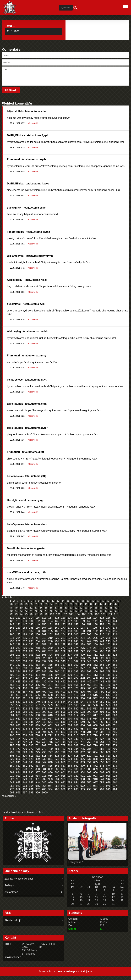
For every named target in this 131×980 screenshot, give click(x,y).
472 (38, 692)
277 (96, 652)
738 (108, 743)
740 (12, 746)
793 (25, 756)
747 (57, 746)
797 (51, 756)
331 (115, 662)
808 (12, 760)
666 (83, 729)
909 (115, 776)
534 (108, 702)
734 (83, 743)
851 (70, 766)
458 (57, 689)
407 (57, 679)
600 (96, 716)
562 (70, 709)
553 (12, 709)
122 (83, 622)
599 (89, 716)
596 (70, 716)
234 (38, 645)
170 (63, 632)
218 (44, 642)
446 (89, 685)
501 (115, 696)
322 (57, 662)
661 (51, 729)
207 (83, 638)
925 (108, 780)
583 (96, 712)
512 (76, 699)
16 (73, 605)
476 (63, 692)
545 (70, 706)
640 (25, 726)
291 (76, 655)
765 (63, 749)
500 (108, 696)
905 (89, 776)
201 (44, 638)
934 (57, 783)
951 (57, 786)
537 (18, 706)
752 (89, 746)
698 (70, 736)
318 (31, 662)
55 (46, 612)
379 (96, 672)
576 (51, 712)
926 (115, 780)
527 (63, 702)
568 (108, 709)
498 (96, 696)
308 (76, 659)
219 (51, 642)
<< (73, 884)
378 (89, 672)
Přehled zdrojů (13, 924)
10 (43, 605)
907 (102, 776)
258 (83, 648)
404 (38, 679)
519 (12, 702)
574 (38, 712)
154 (70, 628)
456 (44, 689)
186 (57, 635)
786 (89, 753)
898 (44, 776)
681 (70, 733)
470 (25, 692)
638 (12, 726)
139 (83, 625)
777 (31, 753)
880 (38, 773)
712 (51, 739)
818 (76, 760)
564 (83, 709)
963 (25, 790)
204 (63, 638)
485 (12, 696)
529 (76, 702)
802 (83, 756)
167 (44, 632)
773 (115, 749)
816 (63, 760)
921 (83, 780)
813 (44, 760)
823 (108, 760)
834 (70, 763)
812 (38, 760)
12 (53, 605)
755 (108, 746)
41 (86, 608)
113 (25, 622)
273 (70, 652)
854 (89, 766)
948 (38, 786)
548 (89, 706)
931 (38, 783)
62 (81, 612)
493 (63, 696)
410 (76, 679)
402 (25, 679)
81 (66, 615)
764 (57, 749)
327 (89, 662)
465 (102, 689)
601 (102, 716)
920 (76, 780)
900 (57, 776)
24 (113, 605)
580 (76, 712)
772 (108, 749)
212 (115, 638)
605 (18, 719)
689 (12, 736)
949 (44, 786)
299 (18, 659)
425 (63, 682)
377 (83, 672)
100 (52, 618)
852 (76, 766)
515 (96, 699)
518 (115, 699)
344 (89, 665)
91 (116, 615)
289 (63, 655)
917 (57, 780)
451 (12, 689)
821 (96, 760)
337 (44, 665)
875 (115, 770)
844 (25, 766)
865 (51, 770)
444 (76, 685)
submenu (30, 816)
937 (76, 783)
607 (31, 719)
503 (18, 699)
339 (57, 665)
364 (108, 669)
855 (96, 766)
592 (44, 716)
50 (21, 612)
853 (83, 766)
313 (108, 659)
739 (115, 743)
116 (44, 622)
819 (83, 760)
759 (25, 749)
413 (96, 679)
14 (63, 605)
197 (18, 638)
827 (25, 763)
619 (108, 719)
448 (102, 685)
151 (51, 628)
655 (12, 729)
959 (108, 786)
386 (31, 675)
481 (96, 692)
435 (18, 685)
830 (44, 763)
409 (70, 679)
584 (102, 712)
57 (56, 612)
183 (38, 635)
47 (116, 608)
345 (96, 665)
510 (63, 699)
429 (89, 682)
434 (12, 685)
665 (76, 729)
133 (44, 625)
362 (96, 669)
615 (83, 719)
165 (31, 632)
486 (18, 696)
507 (44, 699)
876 (12, 773)
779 (44, 753)
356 (57, 669)
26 (11, 608)
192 (96, 635)
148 (31, 628)
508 (51, 699)
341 (70, 665)
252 (44, 648)
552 (115, 706)
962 (18, 790)
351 (25, 669)
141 (96, 625)
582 (89, 712)
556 (31, 709)
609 (44, 719)
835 (76, 763)
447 (96, 685)
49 (16, 612)
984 (51, 793)
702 (96, 736)
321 (51, 662)
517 (108, 699)
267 (31, 652)
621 (12, 723)
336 (38, 665)
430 (96, 682)
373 (57, 672)
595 (63, 716)
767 (76, 749)
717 (83, 739)
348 (115, 665)
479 (83, 692)
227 (102, 642)
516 (102, 699)
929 (25, 783)
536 (12, 706)
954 (76, 786)
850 (63, 766)
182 (31, 635)
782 (63, 753)
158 (96, 628)
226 (96, 642)
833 (63, 763)
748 (63, 746)
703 (102, 736)
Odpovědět (33, 127)
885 (70, 773)
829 (38, 763)
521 (25, 702)
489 (38, 696)
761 (38, 749)
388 (44, 675)
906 (96, 776)
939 (89, 783)
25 (118, 605)
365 (115, 669)
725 (25, 743)
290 (70, 655)
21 (98, 605)
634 (96, 723)
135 (57, 625)
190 (83, 635)
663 (63, 729)
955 (83, 786)
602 (108, 716)
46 (111, 608)
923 (96, 780)
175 (96, 632)
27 (16, 608)
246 (115, 645)
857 (108, 766)
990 (89, 793)
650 (89, 726)
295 (102, 655)
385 (25, 675)
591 (38, 716)
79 (56, 615)
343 (83, 665)
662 (57, 729)
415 (108, 679)
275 (83, 652)
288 (57, 655)
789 (108, 753)
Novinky (16, 816)
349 (12, 669)
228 (108, 642)
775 (18, 753)
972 (83, 790)
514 (89, 699)
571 (18, 712)
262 (108, 648)
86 (91, 615)
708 (25, 739)
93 (16, 618)
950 (51, 786)
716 (76, 739)
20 (93, 605)
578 (63, 712)
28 (21, 608)
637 (115, 723)
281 (12, 655)
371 (44, 672)
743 (31, 746)
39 (76, 608)
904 (83, 776)
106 (90, 618)
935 (63, 783)
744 (38, 746)
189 (76, 635)
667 (89, 729)
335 (31, 665)
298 (12, 659)
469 (18, 692)
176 (102, 632)
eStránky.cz (11, 896)
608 (38, 719)
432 (108, 682)
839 (102, 763)
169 (57, 632)
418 (18, 682)
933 (51, 783)
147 (25, 628)
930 (31, 783)
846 (38, 766)
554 (18, 709)
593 (51, 716)
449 (108, 685)
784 (76, 753)
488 (31, 696)
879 (31, 773)
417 (12, 682)
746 (51, 746)
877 (18, 773)
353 (38, 669)
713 (57, 739)
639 (18, 726)
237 (57, 645)
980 (25, 793)
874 (108, 770)
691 (25, 736)
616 (89, 719)
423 (51, 682)
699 (76, 736)
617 (96, 719)
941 (102, 783)
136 (63, 625)
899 (51, 776)
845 (31, 766)
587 (12, 716)
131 (31, 625)
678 (51, 733)
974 (96, 790)
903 (76, 776)
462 (83, 689)
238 (63, 645)
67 (106, 612)
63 (86, 612)
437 (31, 685)
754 (102, 746)
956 (89, 786)
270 (51, 652)
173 (83, 632)
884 (63, 773)
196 (12, 638)
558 (44, 709)
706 (12, 739)
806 (108, 756)
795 (38, 756)
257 (76, 648)
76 (41, 615)
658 (31, 729)
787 (96, 753)
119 (63, 622)
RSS (90, 975)
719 (96, 739)
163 (18, 632)
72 (21, 615)
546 (76, 706)
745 (44, 746)
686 (102, 733)
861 (25, 770)
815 (57, 760)
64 (91, 612)
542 (51, 706)
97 (36, 618)
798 (57, 756)
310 (89, 659)
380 (102, 672)
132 (38, 625)
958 (102, 786)
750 (76, 746)
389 (51, 675)
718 (89, 739)
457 (51, 689)
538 (25, 706)
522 (31, 702)
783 (70, 753)
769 (89, 749)
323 (63, 662)
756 (115, 746)
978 (12, 793)
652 (102, 726)
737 (102, 743)
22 (103, 605)
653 (108, 726)
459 (63, 689)
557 (38, 709)
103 (71, 618)
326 (83, 662)
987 (70, 793)
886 (76, 773)
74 (31, 615)
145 (12, 628)
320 (44, 662)
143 (108, 625)
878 (25, 773)
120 (70, 622)
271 (57, 652)
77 (46, 615)
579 (70, 712)
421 (38, 682)
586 (115, 712)
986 (63, 793)
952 (63, 786)
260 (96, 648)
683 (83, 733)
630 (70, 723)
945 (18, 786)
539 (31, 706)
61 (76, 612)
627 (51, 723)
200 (38, 638)
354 (44, 669)
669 (102, 729)
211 (108, 638)
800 (70, 756)
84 (81, 615)
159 (102, 628)
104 (78, 618)
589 (25, 716)
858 (115, 766)
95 (26, 618)
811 (31, 760)
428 (83, 682)
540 (38, 706)
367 (18, 672)
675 (31, 733)
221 (63, 642)
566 (96, 709)
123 (89, 622)
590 (31, 716)
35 (56, 608)
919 (70, 780)
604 (12, 719)
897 (38, 776)
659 (38, 729)
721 (108, 739)
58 (61, 612)
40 (81, 608)
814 (51, 760)
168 (51, 632)
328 (96, 662)
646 (63, 726)
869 (76, 770)
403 (31, 679)
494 (70, 696)
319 (38, 662)
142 (102, 625)
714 (63, 739)
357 (63, 669)
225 (89, 642)
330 (108, 662)
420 (31, 682)
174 (89, 632)
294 (96, 655)
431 (102, 682)
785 (83, 753)
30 (31, 608)
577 (57, 712)
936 (70, 783)
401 (18, 679)
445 (83, 685)
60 (71, 612)
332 (12, 665)
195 (115, 635)
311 (96, 659)
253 (51, 648)
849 (57, 766)
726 (31, 743)
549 (96, 706)
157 (89, 628)
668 (96, 729)
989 (83, 793)
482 (102, 692)
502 (12, 699)
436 (25, 685)
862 (31, 770)
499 (102, 696)
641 (31, 726)
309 (83, 659)
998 (31, 796)
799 (63, 756)
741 (18, 746)
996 (18, 796)
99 (46, 618)
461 (76, 689)
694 (44, 736)
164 (25, 632)
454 (31, 689)
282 (18, 655)
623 (25, 723)
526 (57, 702)
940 (96, 783)
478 (76, 692)
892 (115, 773)
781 (57, 753)
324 (70, 662)
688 (115, 733)
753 (96, 746)
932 (44, 783)
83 (76, 615)
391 (63, 675)
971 (76, 790)
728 (44, 743)
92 (11, 618)
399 (115, 675)
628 (57, 723)
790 (115, 753)
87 (96, 615)
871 (89, 770)
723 (12, 743)
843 (18, 766)
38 (71, 608)
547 (83, 706)
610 (51, 719)
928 (18, 783)
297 (115, 655)
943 (115, 783)
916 (51, 780)
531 (89, 702)
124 (96, 622)
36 (61, 608)
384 (18, 675)
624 (31, 723)
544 (63, 706)
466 (108, 689)
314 (115, 659)
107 (97, 618)
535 (115, 702)
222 (70, 642)
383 (12, 675)
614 (76, 719)
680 (63, 733)
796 (44, 756)
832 (57, 763)
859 (12, 770)
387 (38, 675)
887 (83, 773)
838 (96, 763)
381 (108, 672)
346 (102, 665)
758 (18, 749)
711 (44, 739)
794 (31, 756)
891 (108, 773)
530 (83, 702)
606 (25, 719)
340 (63, 665)
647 (70, 726)
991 (96, 793)
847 (44, 766)
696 (57, 736)
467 (115, 689)
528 (70, 702)
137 (70, 625)
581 (83, 712)
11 (48, 605)
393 (76, 675)
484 (115, 692)
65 (96, 612)
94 (21, 618)
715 (70, 739)
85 (86, 615)
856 (102, 766)
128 (12, 625)
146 (18, 628)
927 (12, 783)
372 (51, 672)
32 (41, 608)
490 (44, 696)
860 (18, 770)
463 (89, 689)
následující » (9, 800)
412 (89, 679)
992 (102, 793)
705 (115, 736)
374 (63, 672)
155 (76, 628)
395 (89, 675)
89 (106, 615)
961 (12, 790)
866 (57, 770)
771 (102, 749)
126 (108, 622)
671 (115, 729)
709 (31, 739)
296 (108, 655)
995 (12, 796)
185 (51, 635)
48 (11, 612)
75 (36, 615)
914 (38, 780)
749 (70, 746)
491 (51, 696)
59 (66, 612)
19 (88, 605)
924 (102, 780)
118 (57, 622)
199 (31, 638)
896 (31, 776)
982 (38, 793)
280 (115, 652)
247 (12, 648)
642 (38, 726)
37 (66, 608)
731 (63, 743)
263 (115, 648)
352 (31, 669)
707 (18, 739)
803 (89, 756)
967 (51, 790)
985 (57, 793)
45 (106, 608)
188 (70, 635)
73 (26, 615)
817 (70, 760)
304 (51, 659)
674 (25, 733)
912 (25, 780)
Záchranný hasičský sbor (19, 883)
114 (31, 622)
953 (70, 786)
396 (96, 675)
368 (25, 672)
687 (108, 733)
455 (38, 689)
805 (102, 756)
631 (76, 723)
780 (51, 753)
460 (70, 689)
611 (57, 719)
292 (83, 655)
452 (18, 689)
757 (12, 749)
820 (89, 760)
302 (38, 659)
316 (18, 662)
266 (25, 652)
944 (12, 786)
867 (63, 770)
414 (102, 679)
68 (111, 612)
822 (102, 760)
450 (115, 685)
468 (12, 692)
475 (57, 692)
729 (51, 743)
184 (44, 635)
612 (63, 719)
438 (38, 685)
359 (76, 669)
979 (18, 793)
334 (25, 665)
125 (102, 622)
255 (63, 648)
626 (44, 723)
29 (26, 608)
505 (31, 699)
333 (18, 665)
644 (51, 726)
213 (12, 642)
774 (12, 753)
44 (101, 608)
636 (108, 723)
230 (12, 645)
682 (76, 733)
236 (51, 645)
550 (102, 706)
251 (38, 648)
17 (78, 605)
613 (70, 719)
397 (102, 675)
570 (12, 712)
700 (83, 736)
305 (57, 659)
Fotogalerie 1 (76, 866)
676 (38, 733)
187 (63, 635)
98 (41, 618)
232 (25, 645)
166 (38, 632)
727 (38, 743)
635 (102, 723)
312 (102, 659)
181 (25, 635)
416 (115, 679)
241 (83, 645)
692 (31, 736)
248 (18, 648)
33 (46, 608)
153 (63, 628)
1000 (45, 796)
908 (108, 776)
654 (115, 726)
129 (18, 625)
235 (44, 645)
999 (38, 796)
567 (102, 709)
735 (89, 743)
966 (44, 790)
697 (63, 736)
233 (31, 645)
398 (108, 675)
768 (83, 749)
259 (89, 648)
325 (76, 662)
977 (115, 790)
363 (102, 669)
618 (102, 719)
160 (108, 628)
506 (38, 699)
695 (51, 736)
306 (63, 659)
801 (76, 756)
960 (115, 786)
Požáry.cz (10, 889)
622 (18, 723)
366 (12, 672)
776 (25, 753)
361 (89, 669)
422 (44, 682)
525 (51, 702)
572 (25, 712)
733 (76, 743)
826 (18, 763)
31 (36, 608)
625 (38, 723)
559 (51, 709)
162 (12, 632)
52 (31, 612)
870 (83, 770)
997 (25, 796)
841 (115, 763)
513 (83, 699)
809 (18, 760)
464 (96, 689)
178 (115, 632)
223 (76, 642)
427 (76, 682)
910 (12, 780)
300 (25, 659)
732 (70, 743)
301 (31, 659)
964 (31, 790)
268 (38, 652)
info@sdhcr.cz (13, 961)
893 (12, 776)
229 (115, 642)
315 (12, 662)
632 (83, 723)
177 (108, 632)
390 (57, 675)
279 (108, 652)
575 (44, 712)
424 (57, 682)
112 (18, 622)
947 (31, 786)
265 (18, 652)
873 (102, 770)
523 (38, 702)
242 (89, 645)
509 (57, 699)
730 (57, 743)
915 (44, 780)
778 (38, 753)
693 (38, 736)
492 (57, 696)
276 (89, 652)
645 (57, 726)
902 (70, 776)
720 (102, 739)
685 (96, 733)
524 (44, 702)
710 (38, 739)
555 (25, 709)
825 (12, 763)
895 (25, 776)
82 (71, 615)
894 (18, 776)
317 (25, 662)
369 (31, 672)
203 (57, 638)
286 (44, 655)
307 (70, 659)
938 (83, 783)
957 (96, 786)
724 (18, 743)
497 (89, 696)
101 (58, 618)
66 (101, 612)
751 (83, 746)
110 (116, 618)
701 (89, 736)
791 (12, 756)
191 (89, 635)
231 (18, 645)
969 (63, 790)
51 (26, 612)
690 (18, 736)
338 (51, 665)
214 (18, 642)
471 (31, 692)
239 (70, 645)
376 (76, 672)
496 (83, 696)
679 (57, 733)
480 (89, 692)
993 (108, 793)
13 (58, 605)
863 (38, 770)
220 (57, 642)
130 (25, 625)
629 (63, 723)
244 (102, 645)
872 (96, 770)
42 (91, 608)
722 (115, 739)
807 (115, 756)
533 (102, 702)
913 (31, 780)
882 (51, 773)
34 (51, 608)
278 (102, 652)
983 (44, 793)
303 (44, 659)
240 (76, 645)
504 (25, 699)
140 (89, 625)
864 (44, 770)
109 (110, 618)
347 (108, 665)
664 (70, 729)
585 (108, 712)
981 (31, 793)
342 (76, 665)
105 (84, 618)
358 (70, 669)
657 (25, 729)
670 (108, 729)
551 (108, 706)
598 (83, 716)
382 (115, 672)
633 (89, 723)
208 (89, 638)
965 (38, 790)
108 (103, 618)
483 (108, 692)
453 (25, 689)
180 (18, 635)
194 (108, 635)
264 (12, 652)
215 (25, 642)
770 (96, 749)
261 (102, 648)
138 (76, 625)
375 (70, 672)
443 (70, 685)
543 (57, 706)
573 (31, 712)
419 (25, 682)
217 (38, 642)
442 (63, 685)
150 (44, 628)
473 (44, 692)
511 (70, 699)
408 (63, 679)
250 (31, 648)
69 (116, 612)
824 (115, 760)
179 (12, 635)
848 (51, 766)
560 (57, 709)
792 (18, 756)
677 (44, 733)
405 (44, 679)
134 (51, 625)
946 (25, 786)
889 (96, 773)
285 (38, 655)
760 (31, 749)
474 (51, 692)
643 (44, 726)
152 (57, 628)
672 (12, 733)
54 (41, 612)
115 (38, 622)
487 (25, 696)
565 (89, 709)
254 (57, 648)
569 (115, 709)
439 (44, 685)
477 (70, 692)
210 (102, 638)
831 (51, 763)
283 (25, 655)
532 (96, 702)
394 (83, 675)
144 (115, 625)
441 (57, 685)
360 (83, 669)
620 (115, 719)
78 (51, 615)
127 (115, 622)
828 (31, 763)
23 (108, 605)
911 (18, 780)
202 (51, 638)
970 (70, 790)
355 (51, 669)
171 (70, 632)
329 (102, 662)
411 (83, 679)
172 (76, 632)
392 (70, 675)
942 (108, 783)
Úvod (5, 816)
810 (25, 760)
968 (57, 790)
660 (44, 729)
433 (115, 682)
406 (51, 679)
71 (16, 615)
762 (44, 749)
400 (12, 679)
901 (63, 776)
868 (70, 770)
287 (51, 655)
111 (12, 622)
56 (51, 612)
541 (44, 706)
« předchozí (8, 601)
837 (89, 763)
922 (89, 780)
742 (25, 746)
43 (96, 608)
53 (36, 612)
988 (76, 793)
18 (83, 605)
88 (101, 615)
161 (115, 628)
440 (51, 685)
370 (38, 672)
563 (76, 709)
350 (18, 669)
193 (102, 635)
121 (76, 622)
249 (25, 648)
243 (96, 645)
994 (115, 793)
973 (89, 790)
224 (83, 642)
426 (70, 682)
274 (76, 652)
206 (76, 638)
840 (108, 763)
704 (108, 736)
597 (76, 716)
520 (18, 702)
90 (111, 615)
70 (11, 615)
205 (70, 638)
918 (63, 780)
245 (108, 645)
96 (31, 618)
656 (18, 729)
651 (96, 726)
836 (83, 763)
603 (115, 716)
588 (18, 716)
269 (44, 652)
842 (12, 766)
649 (83, 726)
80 (61, 615)
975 (102, 790)
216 (31, 642)
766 (70, 749)
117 (51, 622)
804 (96, 756)
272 (63, 652)
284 (31, 655)
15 (68, 605)
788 (102, 753)
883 (57, 773)
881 (44, 773)
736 (96, 743)
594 (57, 716)
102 (65, 618)
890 (102, 773)
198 (25, 638)
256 (70, 648)
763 (51, 749)
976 (108, 790)
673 (18, 733)
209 (96, 638)
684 (89, 733)
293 (89, 655)
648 (76, 726)
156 (83, 628)
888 (89, 773)
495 (76, 696)
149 (38, 628)
